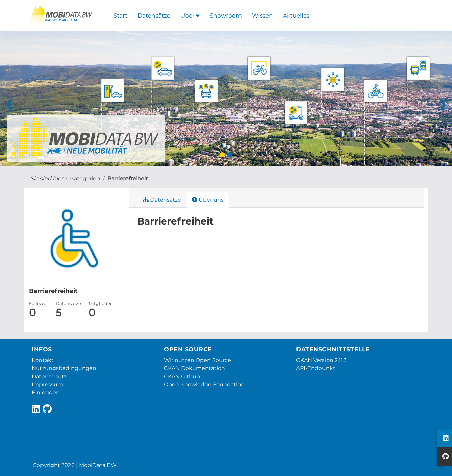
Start (121, 16)
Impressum (47, 384)
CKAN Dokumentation (194, 368)
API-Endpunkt (316, 368)
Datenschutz (49, 376)
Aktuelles (296, 16)
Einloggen (46, 393)
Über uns (208, 200)
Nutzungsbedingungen (64, 368)
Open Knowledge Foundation (204, 384)
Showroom (226, 16)
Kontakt (43, 360)
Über (190, 16)
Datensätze (154, 16)
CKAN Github (182, 376)
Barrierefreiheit (128, 178)
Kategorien (85, 178)
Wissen (262, 16)
